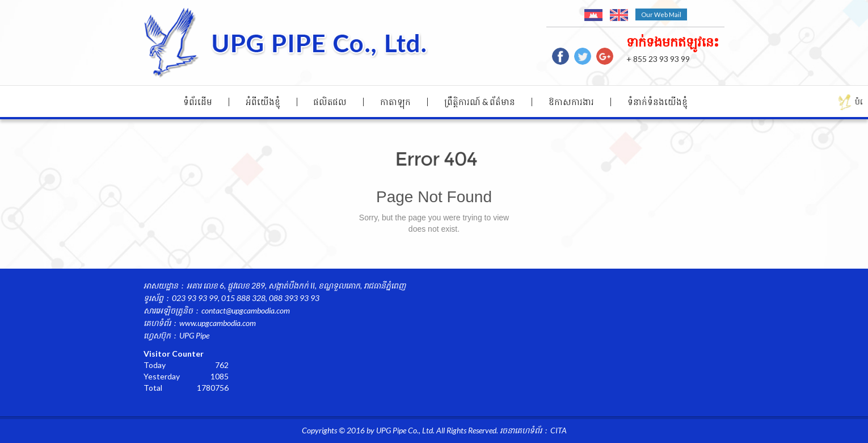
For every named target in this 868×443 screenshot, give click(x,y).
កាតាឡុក (395, 102)
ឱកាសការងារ (571, 102)
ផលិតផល (330, 102)
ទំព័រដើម (198, 102)
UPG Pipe (194, 335)
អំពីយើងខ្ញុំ (263, 102)
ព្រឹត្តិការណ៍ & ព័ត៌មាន (480, 102)
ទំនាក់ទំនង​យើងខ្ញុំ (658, 102)
